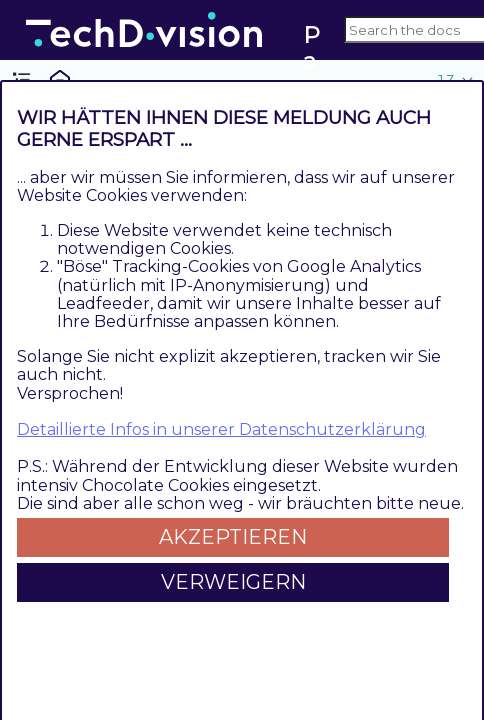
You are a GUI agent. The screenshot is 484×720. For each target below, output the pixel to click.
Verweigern (233, 582)
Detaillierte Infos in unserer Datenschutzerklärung (221, 429)
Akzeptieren (233, 537)
